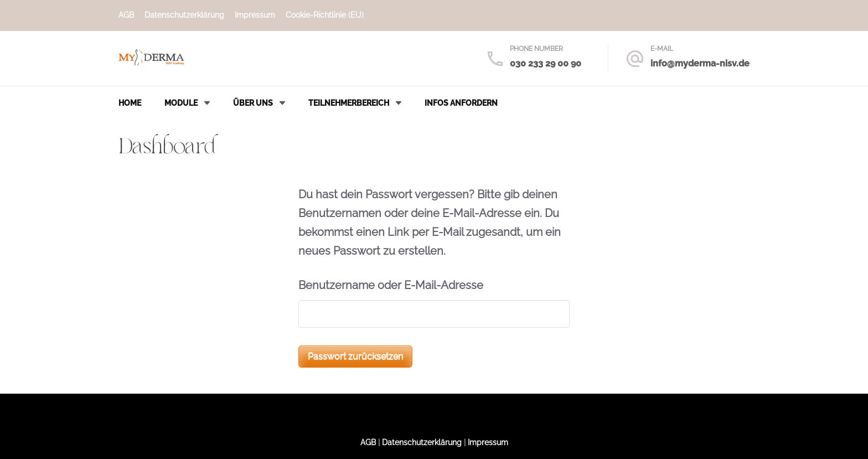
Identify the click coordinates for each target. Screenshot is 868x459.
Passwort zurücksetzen (355, 356)
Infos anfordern (461, 103)
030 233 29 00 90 (546, 63)
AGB (126, 15)
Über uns (253, 103)
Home (130, 103)
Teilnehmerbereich (349, 103)
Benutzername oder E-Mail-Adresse (391, 285)
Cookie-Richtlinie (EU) (325, 15)
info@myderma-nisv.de (700, 63)
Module (181, 103)
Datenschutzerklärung (184, 15)
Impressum (255, 15)
